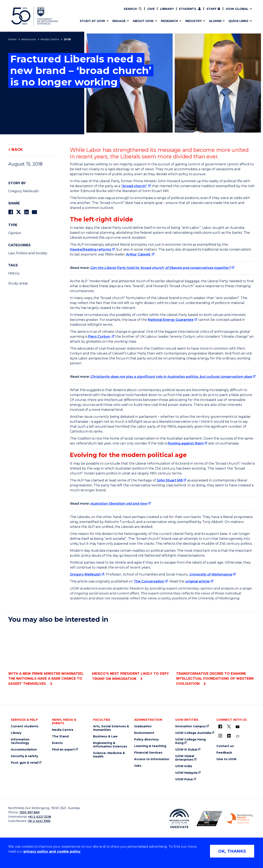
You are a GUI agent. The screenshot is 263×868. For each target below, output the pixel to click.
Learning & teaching (150, 746)
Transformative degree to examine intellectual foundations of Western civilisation (215, 656)
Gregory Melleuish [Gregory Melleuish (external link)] (85, 574)
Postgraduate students (208, 12)
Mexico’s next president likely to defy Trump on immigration (131, 654)
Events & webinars (92, 12)
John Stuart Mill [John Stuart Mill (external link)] (170, 480)
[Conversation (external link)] (238, 736)
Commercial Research (204, 12)
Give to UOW (226, 759)
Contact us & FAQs (207, 12)
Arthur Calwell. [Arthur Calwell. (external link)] (138, 254)
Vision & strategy (140, 12)
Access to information (152, 759)
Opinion (15, 233)
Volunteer (153, 12)
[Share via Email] (34, 212)
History (14, 273)
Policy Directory (150, 12)
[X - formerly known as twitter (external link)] (229, 726)
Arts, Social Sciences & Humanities (111, 728)
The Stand (60, 736)
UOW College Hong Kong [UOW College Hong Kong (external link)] (190, 741)
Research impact (91, 12)
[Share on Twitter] (18, 212)
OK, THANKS (232, 851)
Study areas (18, 283)
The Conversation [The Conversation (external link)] (149, 581)
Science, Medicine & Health (109, 755)
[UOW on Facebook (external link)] (220, 726)
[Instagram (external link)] (220, 736)
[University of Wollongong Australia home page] (35, 16)
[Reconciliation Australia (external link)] (179, 818)
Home (12, 39)
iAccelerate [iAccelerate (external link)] (208, 12)
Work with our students (153, 12)
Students (187, 9)
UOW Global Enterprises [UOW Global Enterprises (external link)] (185, 758)
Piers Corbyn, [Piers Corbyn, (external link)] (99, 337)
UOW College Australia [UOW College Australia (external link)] (193, 733)
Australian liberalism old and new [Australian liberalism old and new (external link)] (119, 504)
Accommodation (24, 750)
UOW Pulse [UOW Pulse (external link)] (184, 779)
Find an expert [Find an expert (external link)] (153, 12)
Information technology (20, 741)
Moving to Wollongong (149, 12)
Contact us (218, 12)
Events (57, 743)
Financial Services (148, 753)
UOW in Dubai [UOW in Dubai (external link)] (186, 750)
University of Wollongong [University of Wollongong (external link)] (211, 574)
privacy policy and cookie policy (52, 851)
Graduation (143, 726)
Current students (25, 726)
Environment (144, 733)
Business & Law (105, 736)
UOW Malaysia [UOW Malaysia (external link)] (186, 773)
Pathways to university (96, 12)
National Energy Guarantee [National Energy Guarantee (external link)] (171, 320)
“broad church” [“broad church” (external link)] (134, 186)
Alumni (83, 12)
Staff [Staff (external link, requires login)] (212, 9)
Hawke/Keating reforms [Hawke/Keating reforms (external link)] (91, 249)
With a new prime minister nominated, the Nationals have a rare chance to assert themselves (48, 656)
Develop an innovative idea (99, 12)
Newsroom (29, 39)
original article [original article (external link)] (197, 581)
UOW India (184, 766)
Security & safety (24, 756)
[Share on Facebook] (11, 212)
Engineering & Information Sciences (110, 745)
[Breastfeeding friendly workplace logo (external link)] (240, 818)
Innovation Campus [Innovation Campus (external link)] (190, 726)
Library (167, 9)
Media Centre (50, 39)
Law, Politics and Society (28, 253)
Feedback (224, 753)
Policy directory (146, 740)
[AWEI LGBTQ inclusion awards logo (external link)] (209, 818)
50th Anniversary (205, 12)
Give (151, 9)
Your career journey (146, 12)
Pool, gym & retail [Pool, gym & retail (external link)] (25, 763)
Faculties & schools (93, 12)
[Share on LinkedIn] (26, 212)
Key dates (85, 12)
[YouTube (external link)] (238, 727)
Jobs (138, 766)
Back (17, 150)
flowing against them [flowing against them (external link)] (186, 443)
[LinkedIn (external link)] (229, 736)
